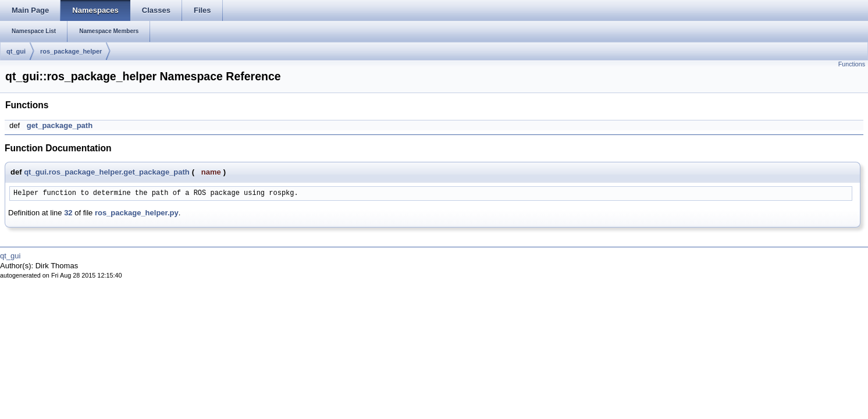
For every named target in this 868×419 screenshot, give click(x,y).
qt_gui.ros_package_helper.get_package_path (107, 172)
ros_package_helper (71, 51)
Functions (852, 64)
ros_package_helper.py (137, 213)
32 (68, 213)
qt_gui (16, 51)
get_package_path (60, 125)
